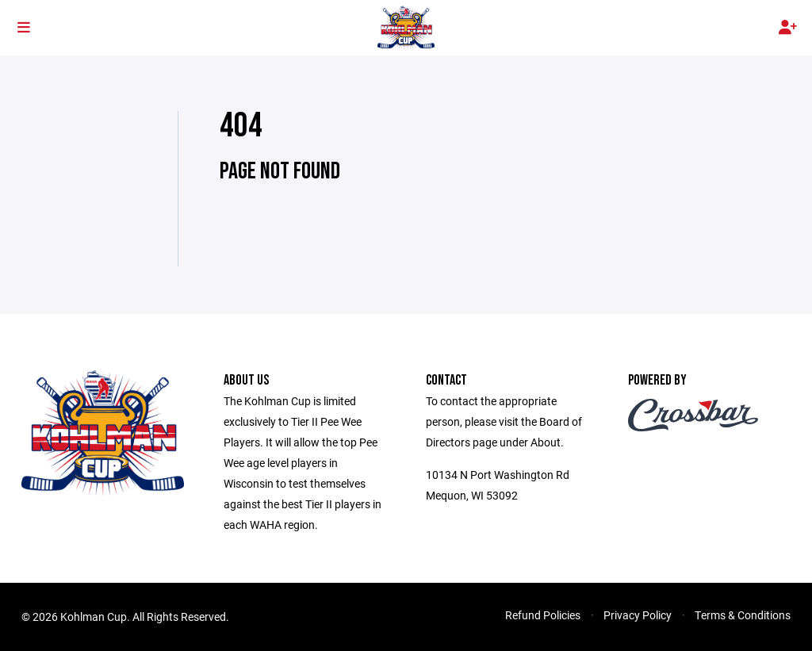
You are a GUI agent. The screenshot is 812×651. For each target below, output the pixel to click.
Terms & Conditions (743, 615)
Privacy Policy (638, 615)
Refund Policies (543, 615)
